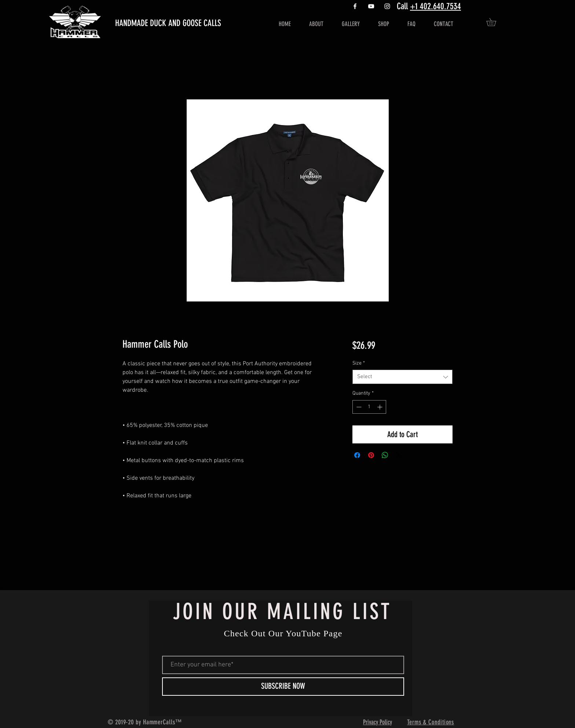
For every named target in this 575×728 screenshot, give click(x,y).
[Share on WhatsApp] (385, 455)
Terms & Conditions (431, 722)
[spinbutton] (369, 407)
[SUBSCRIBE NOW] (283, 687)
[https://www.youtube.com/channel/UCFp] (371, 6)
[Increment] (380, 407)
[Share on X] (399, 455)
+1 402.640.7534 (435, 6)
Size (359, 363)
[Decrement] (358, 407)
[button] (495, 22)
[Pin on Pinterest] (371, 455)
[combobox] (402, 377)
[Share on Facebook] (357, 455)
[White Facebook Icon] (355, 6)
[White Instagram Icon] (387, 6)
